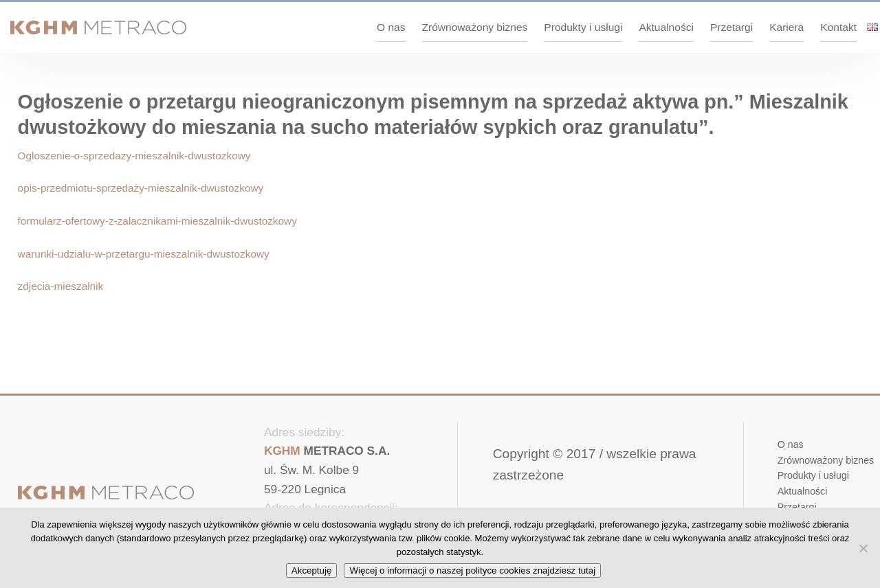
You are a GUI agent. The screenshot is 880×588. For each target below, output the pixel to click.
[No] (863, 548)
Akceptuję (312, 570)
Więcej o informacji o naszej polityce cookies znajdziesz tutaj (472, 570)
